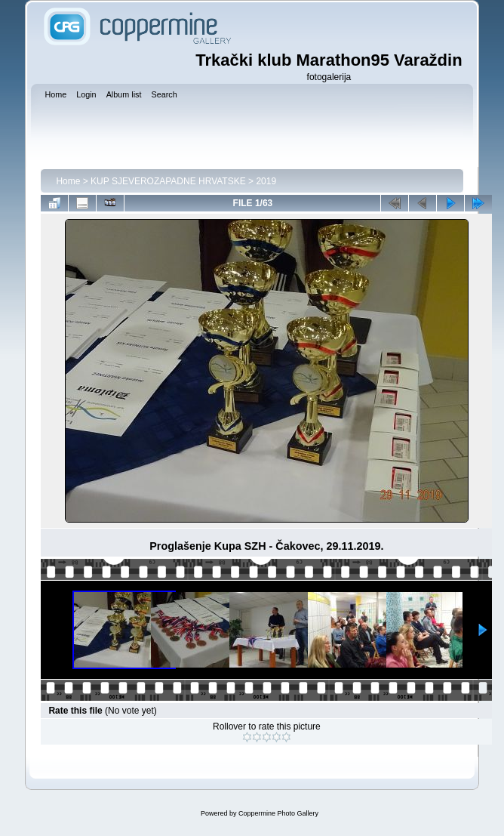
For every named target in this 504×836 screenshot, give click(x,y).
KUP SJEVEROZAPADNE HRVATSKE (168, 181)
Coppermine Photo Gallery (278, 813)
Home (68, 181)
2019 (266, 181)
